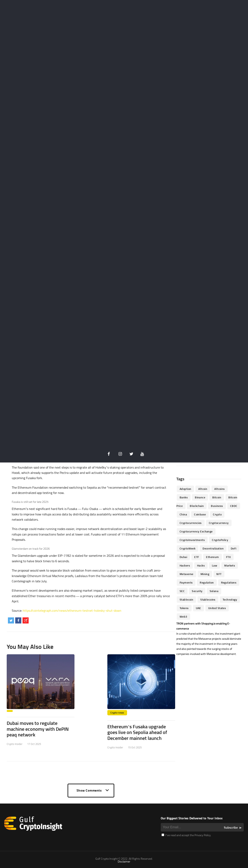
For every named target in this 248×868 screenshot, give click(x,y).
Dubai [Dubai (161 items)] (183, 557)
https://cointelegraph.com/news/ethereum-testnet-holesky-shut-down (72, 610)
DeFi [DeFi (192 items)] (234, 548)
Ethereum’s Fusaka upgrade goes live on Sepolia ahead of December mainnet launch (137, 732)
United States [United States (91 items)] (217, 608)
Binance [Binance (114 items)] (200, 497)
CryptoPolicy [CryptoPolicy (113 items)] (220, 540)
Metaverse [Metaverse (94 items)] (187, 574)
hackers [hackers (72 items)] (185, 565)
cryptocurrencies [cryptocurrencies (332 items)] (191, 523)
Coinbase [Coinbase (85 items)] (200, 514)
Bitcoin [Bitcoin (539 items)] (217, 497)
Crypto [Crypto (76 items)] (217, 514)
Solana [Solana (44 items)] (214, 591)
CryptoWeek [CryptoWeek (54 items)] (188, 548)
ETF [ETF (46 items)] (197, 557)
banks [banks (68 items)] (184, 497)
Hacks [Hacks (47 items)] (201, 565)
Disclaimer (124, 861)
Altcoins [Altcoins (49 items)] (219, 489)
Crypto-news (117, 713)
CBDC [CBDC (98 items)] (234, 506)
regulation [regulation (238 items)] (207, 582)
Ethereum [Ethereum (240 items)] (212, 557)
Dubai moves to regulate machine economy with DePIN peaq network (38, 729)
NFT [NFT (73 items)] (219, 574)
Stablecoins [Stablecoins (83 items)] (208, 599)
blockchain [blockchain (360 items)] (197, 506)
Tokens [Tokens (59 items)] (184, 608)
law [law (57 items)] (215, 565)
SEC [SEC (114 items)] (182, 591)
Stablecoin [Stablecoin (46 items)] (186, 599)
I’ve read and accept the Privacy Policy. (186, 835)
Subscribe (231, 827)
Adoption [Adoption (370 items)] (185, 489)
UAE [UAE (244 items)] (198, 608)
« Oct (186, 461)
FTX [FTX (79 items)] (228, 557)
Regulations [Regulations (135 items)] (229, 582)
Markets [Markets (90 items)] (230, 565)
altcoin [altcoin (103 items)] (203, 489)
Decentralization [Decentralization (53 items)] (213, 548)
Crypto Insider (15, 744)
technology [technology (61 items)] (230, 599)
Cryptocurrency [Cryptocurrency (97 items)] (219, 523)
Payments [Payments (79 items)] (186, 582)
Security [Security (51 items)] (197, 591)
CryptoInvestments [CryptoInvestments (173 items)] (192, 540)
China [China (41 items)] (183, 514)
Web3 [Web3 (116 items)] (183, 616)
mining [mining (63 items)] (205, 574)
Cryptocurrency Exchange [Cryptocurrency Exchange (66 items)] (196, 531)
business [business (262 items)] (217, 506)
